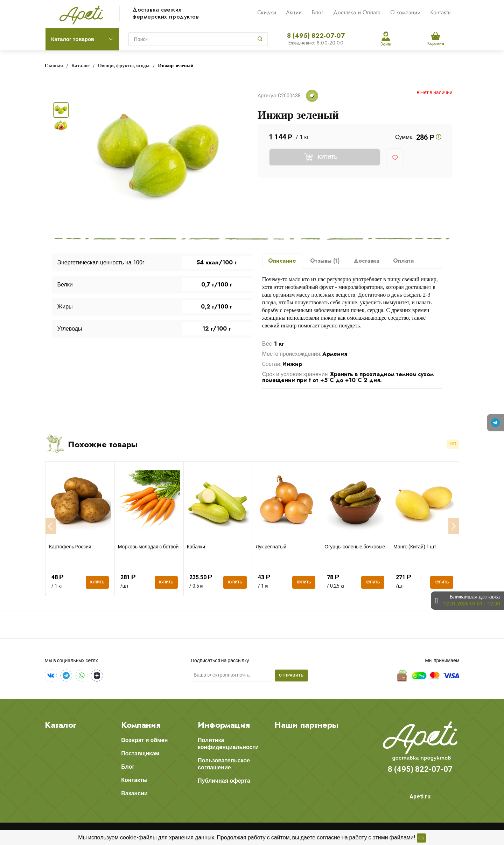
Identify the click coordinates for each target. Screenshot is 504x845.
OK (421, 838)
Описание (282, 261)
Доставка (366, 261)
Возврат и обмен (144, 740)
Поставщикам (140, 753)
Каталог (61, 725)
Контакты (441, 12)
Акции (294, 12)
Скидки (267, 12)
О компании (405, 12)
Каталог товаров (73, 39)
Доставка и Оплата (357, 12)
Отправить (291, 675)
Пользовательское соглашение (224, 764)
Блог (317, 12)
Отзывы (325, 261)
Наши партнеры (306, 725)
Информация (224, 725)
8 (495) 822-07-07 (316, 36)
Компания (141, 725)
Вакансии (134, 793)
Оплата (403, 261)
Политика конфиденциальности (228, 744)
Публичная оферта (224, 781)
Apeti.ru (420, 796)
